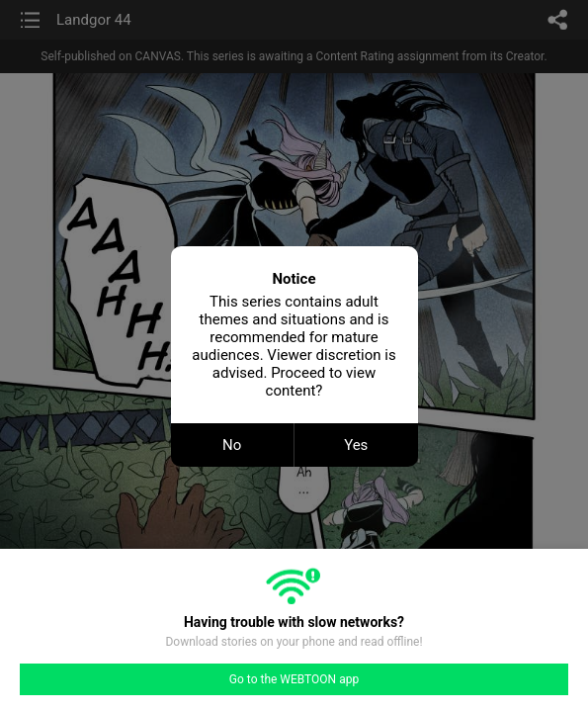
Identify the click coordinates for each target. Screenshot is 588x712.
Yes (356, 445)
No (232, 445)
